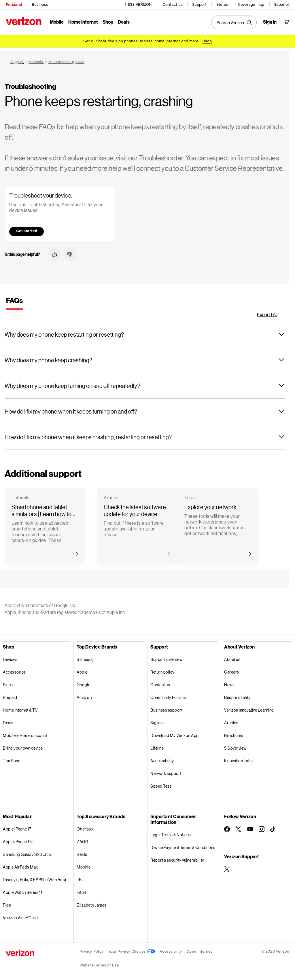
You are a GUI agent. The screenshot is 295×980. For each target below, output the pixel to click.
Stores (222, 4)
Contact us (173, 4)
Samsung (85, 657)
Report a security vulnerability (177, 858)
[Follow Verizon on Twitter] (239, 827)
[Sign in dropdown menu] (270, 22)
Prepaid (10, 695)
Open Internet (199, 949)
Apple (82, 670)
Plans (8, 683)
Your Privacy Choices (132, 949)
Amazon (84, 695)
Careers (232, 670)
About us (232, 657)
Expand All (267, 312)
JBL (80, 878)
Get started (27, 229)
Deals (8, 721)
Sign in (157, 721)
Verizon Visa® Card (20, 916)
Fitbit (81, 890)
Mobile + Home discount (25, 733)
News (229, 683)
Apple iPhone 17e (18, 840)
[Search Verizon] (234, 22)
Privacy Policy (92, 949)
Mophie (84, 865)
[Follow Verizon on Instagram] (262, 827)
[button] (55, 252)
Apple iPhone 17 (17, 827)
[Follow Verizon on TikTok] (273, 827)
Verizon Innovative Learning (249, 708)
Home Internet (83, 22)
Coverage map (251, 4)
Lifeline (157, 746)
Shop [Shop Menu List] (108, 22)
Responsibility (237, 695)
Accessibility (162, 759)
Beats (82, 852)
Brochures (234, 733)
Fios (7, 903)
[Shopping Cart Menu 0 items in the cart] (286, 22)
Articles (231, 721)
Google (83, 683)
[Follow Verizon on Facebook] (227, 827)
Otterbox (85, 827)
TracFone (12, 759)
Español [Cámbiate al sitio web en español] (281, 4)
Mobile (57, 22)
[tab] (14, 300)
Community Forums (168, 695)
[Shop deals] (207, 41)
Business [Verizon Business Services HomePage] (40, 4)
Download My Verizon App (175, 733)
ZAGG (82, 840)
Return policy (162, 670)
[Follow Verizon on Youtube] (250, 827)
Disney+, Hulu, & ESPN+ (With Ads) (35, 878)
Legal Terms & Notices (171, 833)
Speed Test (161, 784)
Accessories (14, 670)
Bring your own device (23, 746)
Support (199, 4)
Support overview (166, 657)
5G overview (235, 746)
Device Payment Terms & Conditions (183, 845)
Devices (10, 657)
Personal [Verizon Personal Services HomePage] (14, 4)
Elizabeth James (92, 903)
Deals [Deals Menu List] (124, 22)
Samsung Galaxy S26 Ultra (27, 852)
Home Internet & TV (20, 708)
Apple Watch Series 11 (23, 890)
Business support (166, 708)
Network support (166, 771)
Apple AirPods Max (20, 865)
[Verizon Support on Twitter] (227, 867)
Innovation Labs (239, 759)
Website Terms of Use (99, 963)
